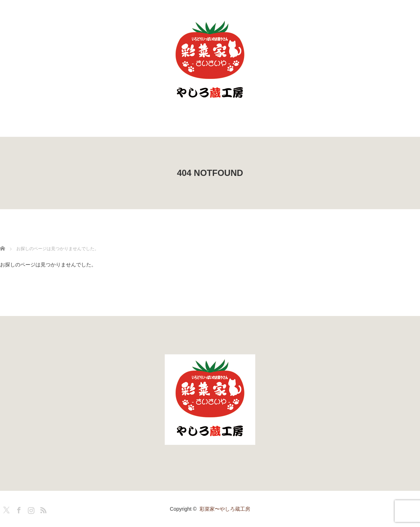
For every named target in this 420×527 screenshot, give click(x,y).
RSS (42, 509)
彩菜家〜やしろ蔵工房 (225, 509)
